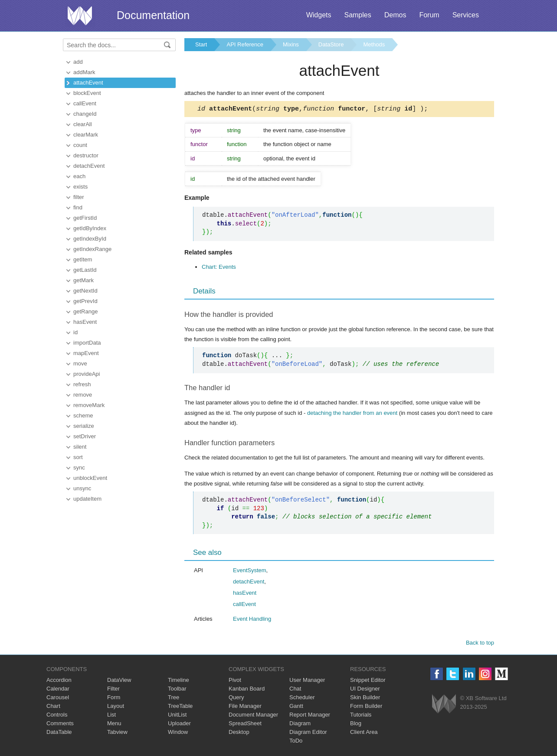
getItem (83, 259)
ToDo (296, 742)
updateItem (87, 499)
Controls (57, 716)
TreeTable (180, 707)
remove (83, 395)
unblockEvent (90, 478)
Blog (356, 725)
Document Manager (253, 716)
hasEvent (85, 322)
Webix (444, 705)
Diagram (300, 725)
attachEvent (88, 83)
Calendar (58, 690)
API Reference (245, 44)
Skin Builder (365, 699)
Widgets (319, 15)
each (79, 176)
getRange (85, 311)
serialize (84, 426)
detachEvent (89, 166)
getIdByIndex (90, 228)
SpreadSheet (245, 725)
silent (80, 447)
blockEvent (87, 93)
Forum (429, 15)
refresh (82, 384)
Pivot (235, 681)
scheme (83, 415)
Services (466, 15)
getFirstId (85, 218)
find (78, 207)
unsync (82, 488)
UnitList (177, 716)
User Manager (307, 681)
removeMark (89, 405)
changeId (85, 114)
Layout (116, 707)
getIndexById (90, 239)
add (78, 62)
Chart (53, 707)
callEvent (85, 103)
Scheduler (302, 699)
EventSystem (250, 572)
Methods (374, 44)
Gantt (296, 707)
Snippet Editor (368, 681)
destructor (86, 155)
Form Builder (366, 707)
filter (79, 197)
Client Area (364, 733)
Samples (357, 15)
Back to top (480, 644)
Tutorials (361, 716)
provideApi (87, 374)
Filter (113, 690)
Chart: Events (219, 268)
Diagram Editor (308, 733)
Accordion (59, 681)
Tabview (117, 733)
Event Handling (252, 620)
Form (114, 699)
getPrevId (85, 301)
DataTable (59, 733)
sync (79, 468)
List (111, 716)
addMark (84, 72)
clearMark (86, 135)
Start (201, 44)
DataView (119, 681)
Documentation (153, 15)
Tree (174, 699)
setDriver (85, 436)
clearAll (83, 124)
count (80, 145)
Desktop (239, 733)
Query (236, 699)
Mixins (291, 44)
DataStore (331, 44)
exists (80, 187)
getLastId (85, 270)
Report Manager (310, 716)
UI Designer (365, 690)
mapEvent (86, 353)
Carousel (58, 699)
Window (178, 733)
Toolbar (177, 690)
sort (78, 457)
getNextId (85, 291)
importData (87, 343)
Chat (295, 690)
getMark (84, 280)
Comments (60, 725)
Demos (395, 15)
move (80, 363)
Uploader (179, 725)
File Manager (245, 707)
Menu (114, 725)
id (75, 332)
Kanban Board (247, 690)
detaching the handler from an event (352, 414)
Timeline (179, 681)
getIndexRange (92, 249)
